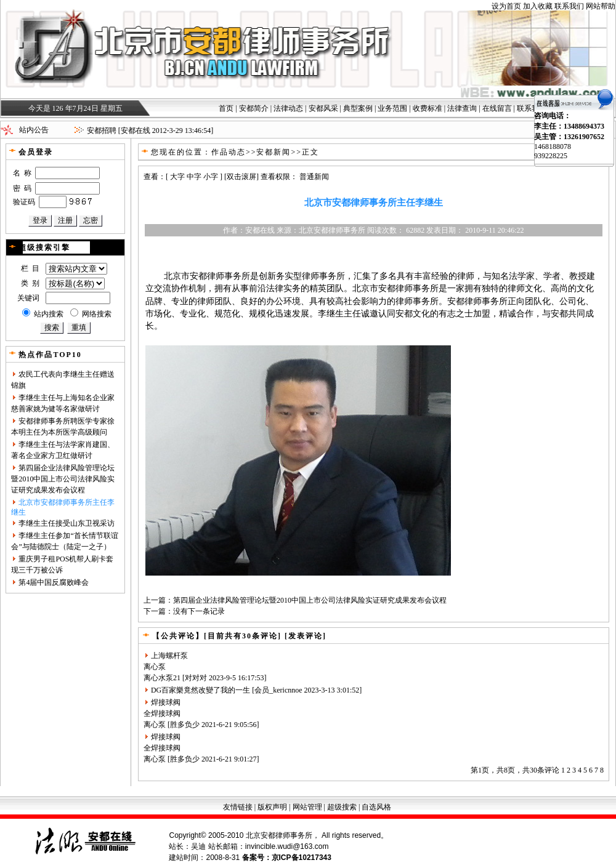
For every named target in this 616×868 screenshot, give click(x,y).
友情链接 (238, 807)
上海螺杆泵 (169, 656)
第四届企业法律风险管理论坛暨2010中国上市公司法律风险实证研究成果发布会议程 (63, 479)
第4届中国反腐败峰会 (54, 582)
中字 (194, 177)
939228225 (551, 156)
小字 (211, 177)
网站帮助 (601, 6)
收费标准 (428, 108)
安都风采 (323, 108)
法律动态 (288, 108)
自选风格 (376, 807)
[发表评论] (304, 636)
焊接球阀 (166, 702)
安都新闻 (274, 152)
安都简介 (254, 108)
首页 (226, 108)
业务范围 (392, 108)
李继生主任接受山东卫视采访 (67, 523)
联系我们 (569, 6)
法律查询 (462, 108)
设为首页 (506, 6)
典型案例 (358, 108)
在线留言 (497, 108)
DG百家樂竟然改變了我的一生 (201, 690)
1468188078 (553, 147)
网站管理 (307, 807)
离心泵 (155, 667)
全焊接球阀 (162, 713)
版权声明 (272, 807)
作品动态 (229, 152)
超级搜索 (342, 807)
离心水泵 (158, 678)
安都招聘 (102, 131)
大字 (177, 177)
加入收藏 (538, 6)
